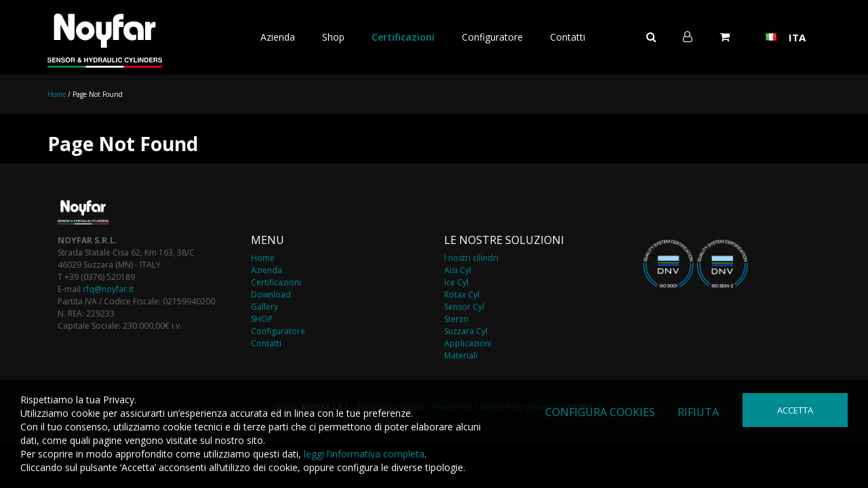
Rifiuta (698, 412)
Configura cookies (600, 412)
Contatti (568, 37)
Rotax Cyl (462, 294)
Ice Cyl (456, 282)
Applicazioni (468, 343)
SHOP (262, 319)
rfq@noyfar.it (108, 289)
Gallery (264, 307)
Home (57, 94)
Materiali (461, 355)
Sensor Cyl (464, 307)
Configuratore (492, 37)
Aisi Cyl (458, 270)
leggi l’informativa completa (364, 454)
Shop (333, 37)
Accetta (795, 410)
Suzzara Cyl (466, 331)
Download (271, 294)
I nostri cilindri (471, 258)
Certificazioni (403, 37)
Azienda (278, 37)
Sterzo (456, 319)
